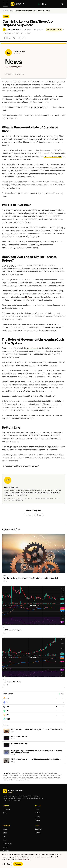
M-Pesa (28, 297)
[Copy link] (19, 38)
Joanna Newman (13, 29)
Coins (37, 809)
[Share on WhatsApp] (14, 38)
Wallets (38, 816)
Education (38, 829)
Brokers (38, 813)
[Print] (23, 38)
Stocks (5, 833)
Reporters (6, 851)
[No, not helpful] (39, 515)
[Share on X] (9, 38)
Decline (7, 864)
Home (5, 11)
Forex (5, 836)
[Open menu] (5, 4)
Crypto (5, 829)
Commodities (7, 843)
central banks (32, 348)
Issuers (38, 820)
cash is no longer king (53, 156)
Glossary (38, 833)
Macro (5, 840)
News (10, 11)
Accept (18, 864)
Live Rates (6, 809)
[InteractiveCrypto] (17, 4)
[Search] (62, 4)
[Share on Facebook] (5, 38)
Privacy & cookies (24, 859)
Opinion (5, 847)
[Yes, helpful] (28, 515)
